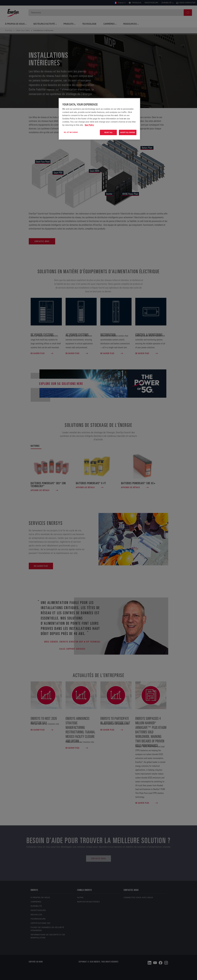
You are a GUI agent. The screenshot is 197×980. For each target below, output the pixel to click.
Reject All (108, 132)
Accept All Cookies (128, 132)
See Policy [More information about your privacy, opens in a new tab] (89, 125)
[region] (99, 119)
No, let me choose (71, 132)
